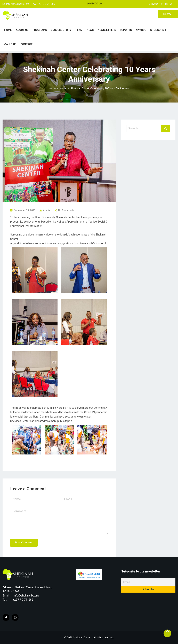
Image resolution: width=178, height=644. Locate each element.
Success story (61, 30)
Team (79, 30)
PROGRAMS (40, 30)
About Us (22, 30)
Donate (167, 14)
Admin (47, 210)
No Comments (66, 210)
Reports (126, 30)
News (90, 30)
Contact (26, 44)
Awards (141, 30)
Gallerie (10, 44)
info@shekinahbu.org (18, 4)
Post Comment (24, 543)
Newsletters (107, 30)
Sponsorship (159, 30)
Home (8, 30)
